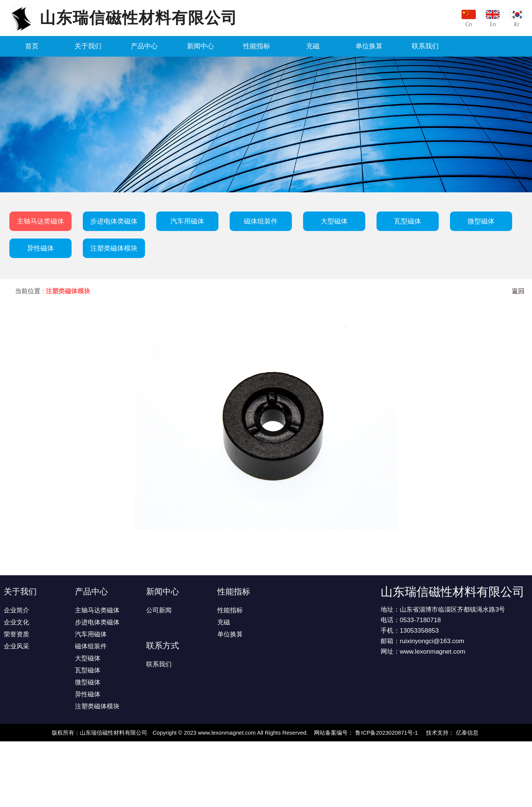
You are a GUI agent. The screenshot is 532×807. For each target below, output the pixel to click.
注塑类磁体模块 (114, 248)
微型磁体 (481, 221)
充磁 (313, 46)
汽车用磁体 (187, 221)
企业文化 (16, 622)
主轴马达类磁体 (40, 221)
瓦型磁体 (408, 221)
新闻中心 (200, 46)
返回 (518, 291)
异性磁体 (40, 248)
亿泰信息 (467, 733)
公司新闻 (159, 610)
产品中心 (144, 46)
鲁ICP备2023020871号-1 (386, 733)
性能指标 (257, 46)
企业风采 (16, 646)
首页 (32, 46)
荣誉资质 (16, 634)
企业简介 (16, 610)
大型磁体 (334, 221)
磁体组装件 (261, 221)
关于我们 (88, 46)
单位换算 (369, 46)
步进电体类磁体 (114, 221)
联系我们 (425, 46)
